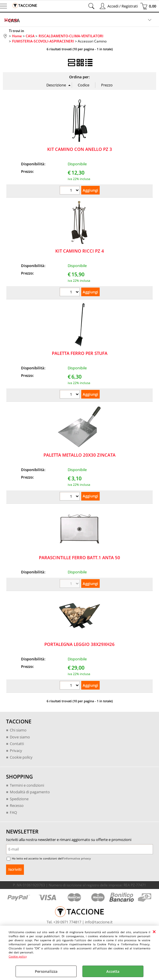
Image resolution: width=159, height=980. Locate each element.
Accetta (113, 971)
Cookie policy (18, 956)
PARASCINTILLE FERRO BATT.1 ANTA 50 (79, 557)
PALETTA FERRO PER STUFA (80, 353)
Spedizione (19, 799)
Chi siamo (18, 730)
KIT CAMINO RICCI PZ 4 (80, 251)
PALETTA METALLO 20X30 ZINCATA (79, 455)
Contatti (17, 744)
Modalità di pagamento (30, 792)
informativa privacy (77, 858)
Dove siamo (20, 737)
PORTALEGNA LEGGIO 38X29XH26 (79, 644)
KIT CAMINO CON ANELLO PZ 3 (80, 149)
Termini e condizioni (27, 785)
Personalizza (46, 971)
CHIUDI (154, 931)
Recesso (17, 805)
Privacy (16, 751)
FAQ (13, 812)
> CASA (12, 21)
